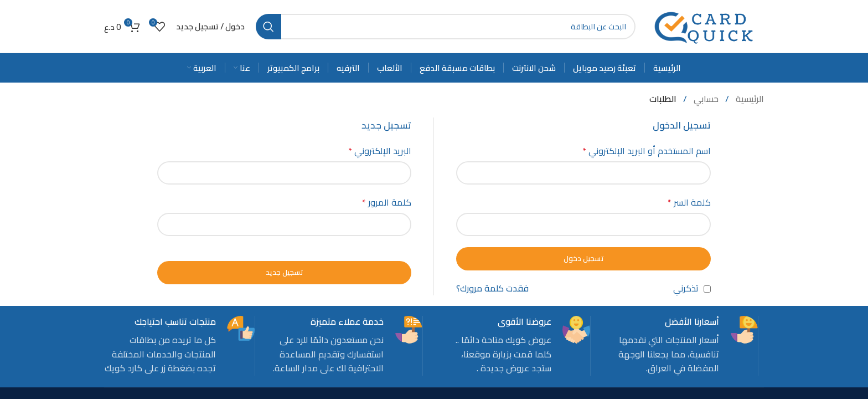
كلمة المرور (387, 203)
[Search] (446, 27)
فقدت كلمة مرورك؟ (492, 289)
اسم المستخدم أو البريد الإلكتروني (647, 151)
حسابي (705, 99)
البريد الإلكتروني (380, 151)
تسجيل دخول (584, 258)
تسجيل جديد (285, 272)
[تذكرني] (707, 289)
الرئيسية (749, 99)
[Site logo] (705, 25)
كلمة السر (689, 203)
